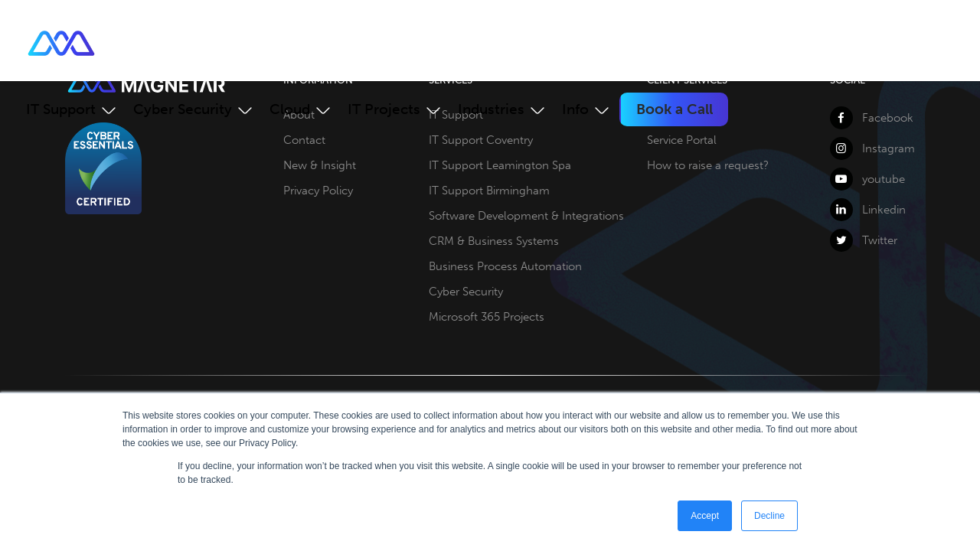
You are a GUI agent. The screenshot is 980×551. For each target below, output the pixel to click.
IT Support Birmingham (489, 191)
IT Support (61, 109)
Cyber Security (183, 109)
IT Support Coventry (481, 140)
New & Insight (320, 165)
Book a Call (675, 109)
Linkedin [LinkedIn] (868, 210)
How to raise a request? (708, 165)
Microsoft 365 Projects (487, 317)
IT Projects (384, 109)
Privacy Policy (318, 191)
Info (575, 109)
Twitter (864, 240)
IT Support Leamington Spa (500, 165)
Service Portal (682, 140)
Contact (304, 140)
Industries (491, 109)
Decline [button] (769, 516)
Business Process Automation (505, 266)
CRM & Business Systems (494, 241)
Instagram (872, 148)
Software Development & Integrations (526, 216)
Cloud (290, 109)
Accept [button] (705, 516)
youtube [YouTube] (867, 179)
